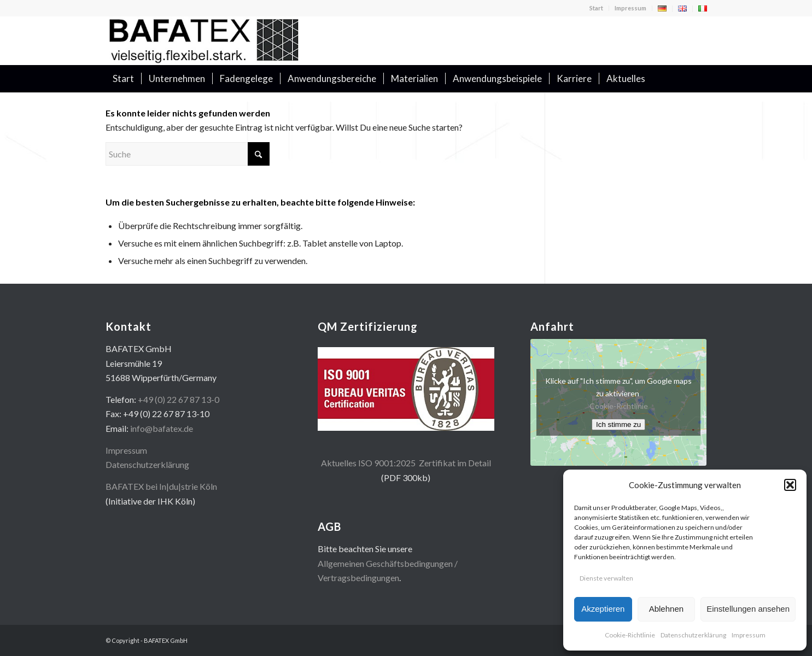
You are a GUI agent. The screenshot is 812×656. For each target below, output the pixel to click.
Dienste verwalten (606, 578)
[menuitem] (597, 8)
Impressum (749, 635)
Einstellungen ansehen (748, 609)
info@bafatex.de (162, 428)
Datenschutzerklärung (693, 635)
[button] (790, 485)
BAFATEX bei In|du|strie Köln (161, 486)
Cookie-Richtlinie (630, 635)
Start (596, 8)
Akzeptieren (603, 609)
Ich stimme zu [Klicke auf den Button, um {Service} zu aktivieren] (618, 424)
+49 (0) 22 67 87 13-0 (179, 399)
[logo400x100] (204, 40)
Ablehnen (666, 609)
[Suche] (700, 79)
